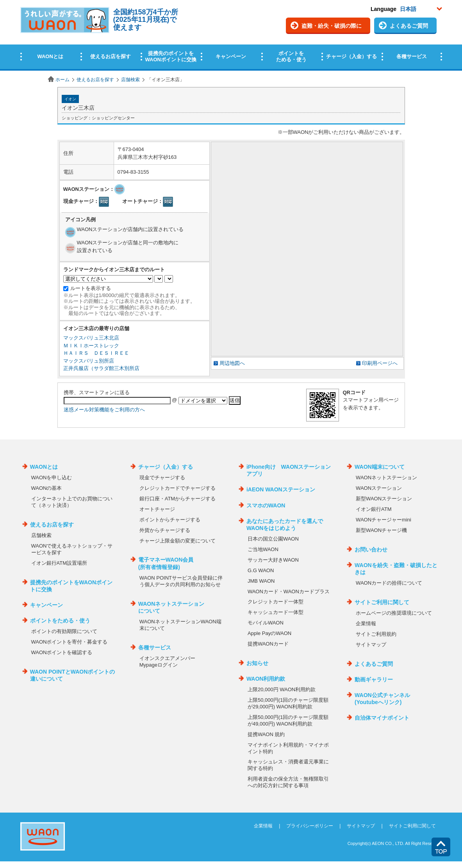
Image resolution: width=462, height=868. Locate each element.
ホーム (62, 80)
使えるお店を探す (95, 80)
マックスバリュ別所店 (89, 361)
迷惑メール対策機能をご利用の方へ (104, 410)
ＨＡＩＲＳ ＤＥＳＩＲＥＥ (96, 353)
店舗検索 (130, 80)
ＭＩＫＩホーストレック (91, 346)
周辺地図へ (232, 363)
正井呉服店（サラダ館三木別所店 (101, 368)
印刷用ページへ (380, 363)
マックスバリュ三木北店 (91, 338)
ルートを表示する (91, 288)
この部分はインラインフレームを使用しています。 (231, 36)
